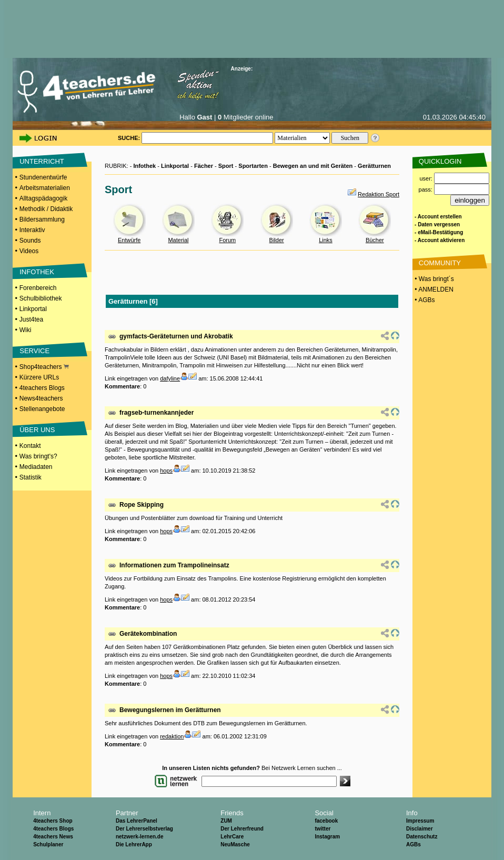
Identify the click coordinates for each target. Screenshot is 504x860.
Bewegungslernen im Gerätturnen (170, 710)
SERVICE (34, 351)
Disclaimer (420, 829)
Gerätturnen (374, 166)
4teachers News (53, 837)
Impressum (420, 821)
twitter (322, 829)
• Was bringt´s (434, 279)
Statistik (31, 477)
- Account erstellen (438, 217)
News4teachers (41, 398)
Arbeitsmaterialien (45, 188)
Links (326, 240)
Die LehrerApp (134, 844)
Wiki (26, 330)
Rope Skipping (142, 505)
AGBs (414, 844)
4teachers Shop (53, 821)
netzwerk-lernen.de (140, 837)
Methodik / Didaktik (46, 209)
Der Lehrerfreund (242, 829)
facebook (326, 821)
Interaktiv (32, 230)
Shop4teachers (44, 367)
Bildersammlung (42, 219)
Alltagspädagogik (43, 198)
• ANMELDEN (433, 289)
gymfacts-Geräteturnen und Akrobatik (176, 336)
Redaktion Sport (379, 194)
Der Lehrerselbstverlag (144, 829)
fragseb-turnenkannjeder (157, 413)
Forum (227, 240)
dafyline (170, 378)
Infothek (144, 166)
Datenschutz (422, 837)
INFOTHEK (37, 272)
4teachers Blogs (42, 388)
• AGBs (424, 300)
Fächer (204, 166)
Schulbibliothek (41, 298)
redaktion (172, 736)
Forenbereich (38, 288)
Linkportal (33, 309)
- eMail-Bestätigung (439, 232)
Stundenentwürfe (43, 177)
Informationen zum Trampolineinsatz (174, 565)
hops (166, 471)
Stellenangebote (42, 409)
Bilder (277, 240)
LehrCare (232, 837)
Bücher (375, 240)
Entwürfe (129, 240)
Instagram (327, 837)
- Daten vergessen (437, 224)
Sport (226, 166)
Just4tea (31, 319)
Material (178, 240)
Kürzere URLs (39, 377)
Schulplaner (48, 844)
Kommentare (122, 386)
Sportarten (253, 166)
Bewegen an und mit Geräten (313, 166)
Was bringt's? (38, 456)
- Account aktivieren (440, 240)
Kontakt (30, 446)
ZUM (226, 821)
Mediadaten (36, 467)
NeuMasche (235, 844)
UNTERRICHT (42, 161)
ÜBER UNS (37, 430)
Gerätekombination (148, 634)
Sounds (30, 241)
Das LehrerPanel (137, 821)
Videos (29, 251)
